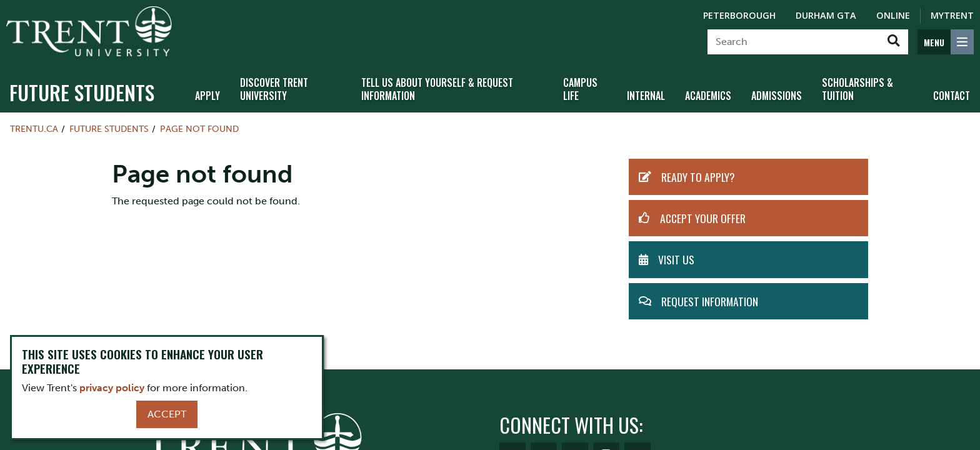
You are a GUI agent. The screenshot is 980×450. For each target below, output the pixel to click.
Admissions (777, 96)
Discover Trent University (274, 89)
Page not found (199, 129)
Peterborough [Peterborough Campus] (739, 15)
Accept (167, 414)
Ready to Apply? (698, 177)
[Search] (793, 42)
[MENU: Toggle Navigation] (946, 42)
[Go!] (893, 42)
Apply (207, 96)
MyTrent (952, 15)
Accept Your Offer (703, 218)
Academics (708, 96)
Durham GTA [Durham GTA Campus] (826, 15)
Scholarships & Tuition (857, 89)
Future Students (82, 92)
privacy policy (112, 388)
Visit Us (676, 259)
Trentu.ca (34, 129)
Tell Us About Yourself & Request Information (437, 89)
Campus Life (580, 89)
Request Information (710, 301)
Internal (646, 96)
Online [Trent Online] (893, 15)
